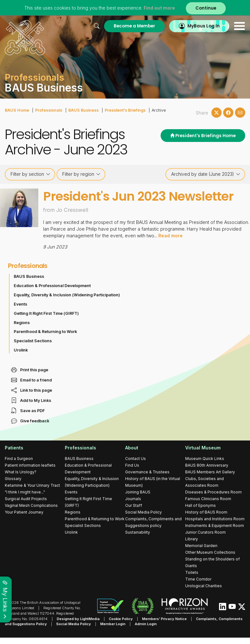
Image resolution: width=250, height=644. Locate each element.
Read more (170, 235)
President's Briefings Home (203, 136)
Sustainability (138, 532)
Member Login (113, 624)
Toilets (192, 572)
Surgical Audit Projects (26, 498)
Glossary (13, 478)
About (132, 448)
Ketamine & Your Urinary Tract (32, 485)
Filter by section (30, 174)
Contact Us (136, 458)
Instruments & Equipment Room (215, 525)
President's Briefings (125, 110)
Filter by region (81, 174)
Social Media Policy (144, 512)
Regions (22, 322)
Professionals (49, 110)
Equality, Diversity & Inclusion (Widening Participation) (67, 295)
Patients (14, 448)
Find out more (159, 8)
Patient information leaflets (30, 465)
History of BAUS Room (206, 512)
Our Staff (134, 505)
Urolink (21, 350)
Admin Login (146, 624)
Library (192, 539)
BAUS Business (83, 110)
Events (20, 304)
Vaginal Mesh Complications (31, 505)
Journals (133, 498)
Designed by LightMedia (78, 618)
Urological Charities (204, 585)
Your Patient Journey (24, 512)
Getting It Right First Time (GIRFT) (46, 313)
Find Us (132, 465)
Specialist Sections (33, 341)
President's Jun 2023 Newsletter (138, 196)
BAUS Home (17, 110)
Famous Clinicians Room (208, 498)
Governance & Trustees (147, 472)
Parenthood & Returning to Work (45, 332)
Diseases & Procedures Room (213, 492)
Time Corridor (198, 579)
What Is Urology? (21, 472)
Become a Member (134, 26)
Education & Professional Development (52, 285)
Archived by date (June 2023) (206, 174)
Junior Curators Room (205, 532)
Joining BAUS (138, 492)
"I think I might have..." (25, 492)
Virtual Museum (203, 448)
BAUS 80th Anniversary (207, 465)
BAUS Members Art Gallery (210, 472)
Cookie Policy (121, 618)
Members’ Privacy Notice (164, 618)
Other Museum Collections (210, 552)
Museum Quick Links (205, 458)
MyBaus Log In (204, 26)
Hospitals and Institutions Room (215, 518)
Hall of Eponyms (201, 505)
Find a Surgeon (19, 458)
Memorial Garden (201, 545)
